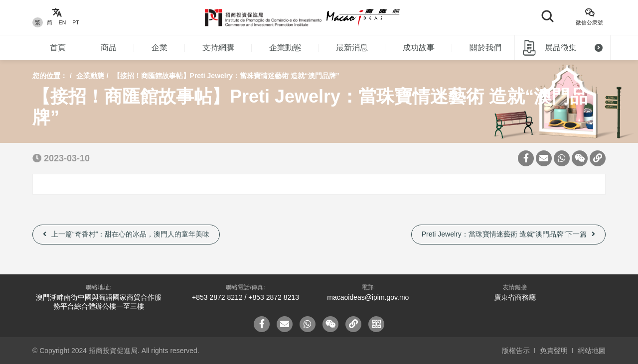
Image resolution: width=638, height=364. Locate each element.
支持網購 (218, 48)
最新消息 (352, 48)
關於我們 (485, 48)
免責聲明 (554, 351)
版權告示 (516, 351)
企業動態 (285, 48)
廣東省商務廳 (515, 297)
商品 (109, 48)
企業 (159, 48)
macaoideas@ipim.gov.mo (368, 297)
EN (63, 22)
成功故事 (419, 48)
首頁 (58, 48)
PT (76, 22)
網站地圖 (592, 351)
